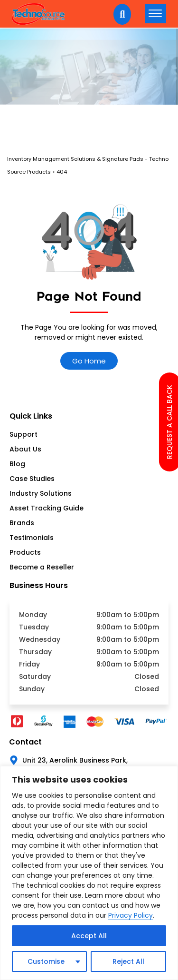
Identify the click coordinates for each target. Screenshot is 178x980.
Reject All (128, 961)
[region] (89, 873)
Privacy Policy (131, 915)
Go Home (89, 361)
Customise (46, 961)
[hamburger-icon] (155, 14)
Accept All (89, 936)
